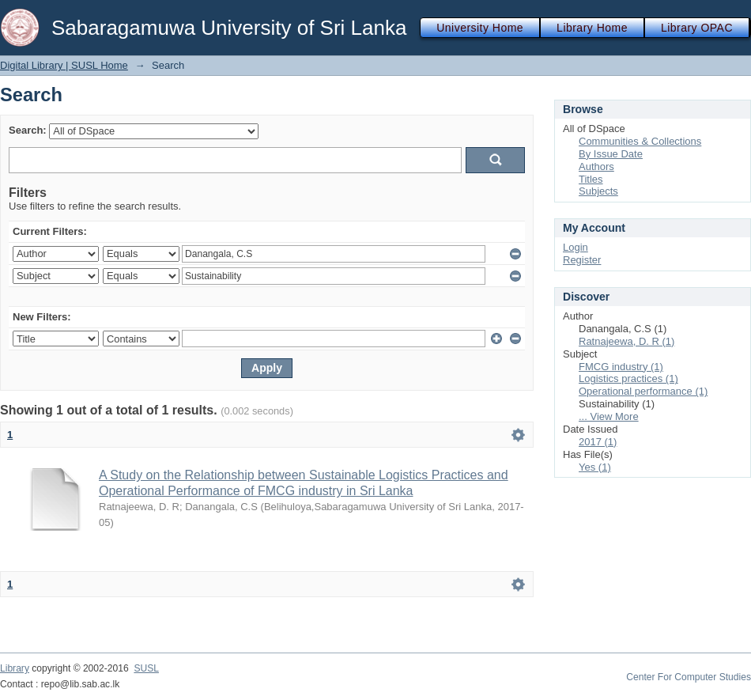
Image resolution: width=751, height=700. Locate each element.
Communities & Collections (640, 141)
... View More (609, 416)
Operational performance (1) (643, 391)
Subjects (598, 191)
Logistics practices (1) (628, 378)
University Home (480, 28)
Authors (596, 166)
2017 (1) (598, 442)
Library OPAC (697, 28)
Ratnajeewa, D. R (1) (626, 341)
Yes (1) (595, 467)
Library (15, 668)
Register (582, 260)
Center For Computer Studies (689, 677)
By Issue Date (611, 154)
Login (576, 247)
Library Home (592, 28)
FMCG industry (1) (621, 367)
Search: (28, 130)
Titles (591, 179)
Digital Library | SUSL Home (64, 65)
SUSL (146, 668)
